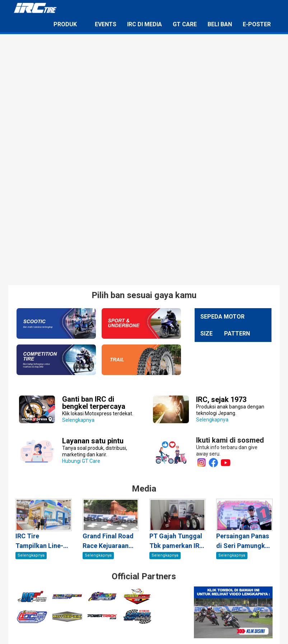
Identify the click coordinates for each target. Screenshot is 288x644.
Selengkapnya (98, 410)
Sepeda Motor (222, 317)
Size (206, 334)
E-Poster (257, 24)
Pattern (237, 334)
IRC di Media (145, 24)
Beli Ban (220, 24)
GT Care (185, 24)
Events (106, 24)
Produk (65, 24)
